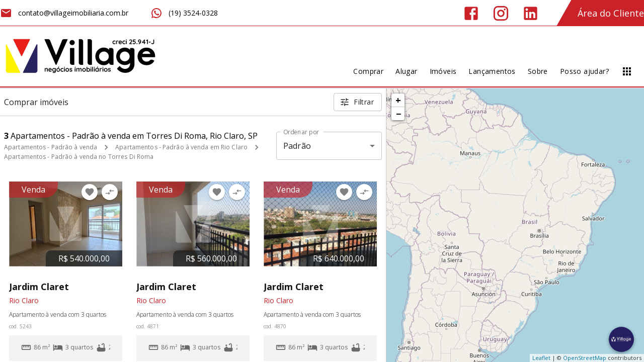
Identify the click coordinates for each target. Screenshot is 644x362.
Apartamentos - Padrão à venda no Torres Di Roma (79, 157)
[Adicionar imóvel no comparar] (110, 192)
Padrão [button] (297, 146)
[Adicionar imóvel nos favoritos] (90, 192)
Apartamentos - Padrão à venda (51, 147)
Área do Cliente (611, 13)
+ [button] (398, 100)
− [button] (398, 114)
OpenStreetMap (585, 358)
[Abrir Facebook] (471, 13)
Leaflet (541, 358)
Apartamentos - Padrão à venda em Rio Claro (181, 147)
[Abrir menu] (627, 71)
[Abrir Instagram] (501, 13)
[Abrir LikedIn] (531, 13)
